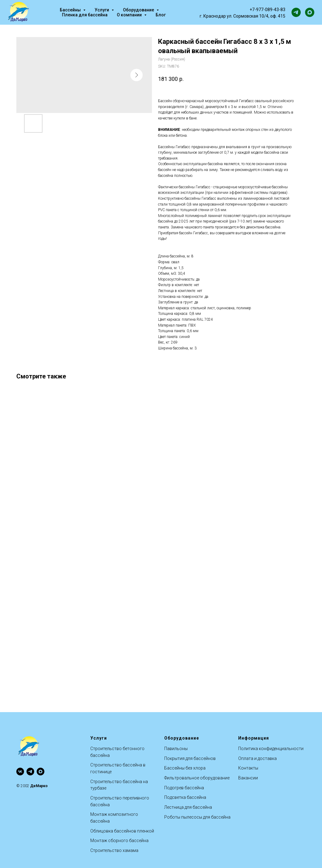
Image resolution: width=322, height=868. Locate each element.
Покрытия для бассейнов (190, 758)
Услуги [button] (102, 10)
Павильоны (176, 749)
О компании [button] (130, 15)
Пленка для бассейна (85, 15)
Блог (161, 15)
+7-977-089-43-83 (267, 10)
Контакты (248, 768)
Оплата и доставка (257, 758)
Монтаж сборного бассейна (119, 841)
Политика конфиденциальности (271, 749)
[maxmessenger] (310, 12)
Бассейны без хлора (185, 768)
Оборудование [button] (139, 10)
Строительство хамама (114, 850)
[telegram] (296, 12)
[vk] (20, 772)
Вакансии (248, 778)
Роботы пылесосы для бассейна (197, 817)
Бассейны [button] (71, 10)
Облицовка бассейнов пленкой (122, 831)
